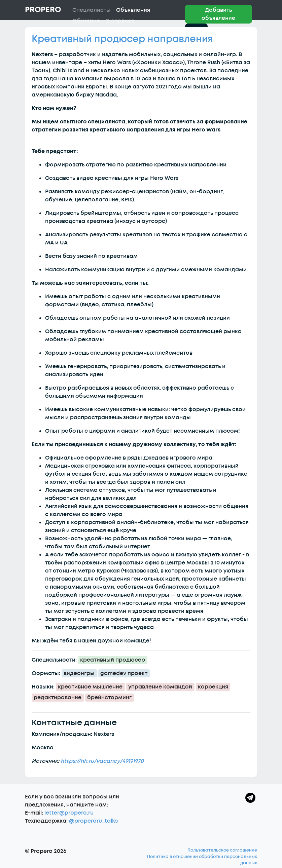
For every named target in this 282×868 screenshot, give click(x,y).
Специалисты (92, 10)
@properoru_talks (93, 821)
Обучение (86, 21)
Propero (43, 10)
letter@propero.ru (69, 813)
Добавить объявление (218, 14)
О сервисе (120, 21)
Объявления (133, 10)
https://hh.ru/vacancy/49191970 (102, 761)
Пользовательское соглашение (222, 850)
